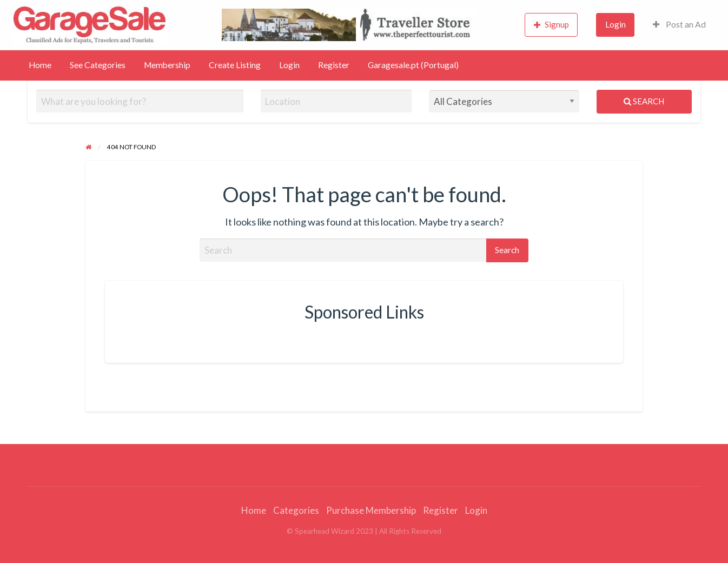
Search (644, 101)
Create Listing (235, 65)
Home (40, 65)
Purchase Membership (371, 510)
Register (334, 65)
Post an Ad (679, 24)
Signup (552, 25)
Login (616, 24)
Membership (167, 65)
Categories (296, 510)
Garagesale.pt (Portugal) (413, 65)
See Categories (98, 65)
